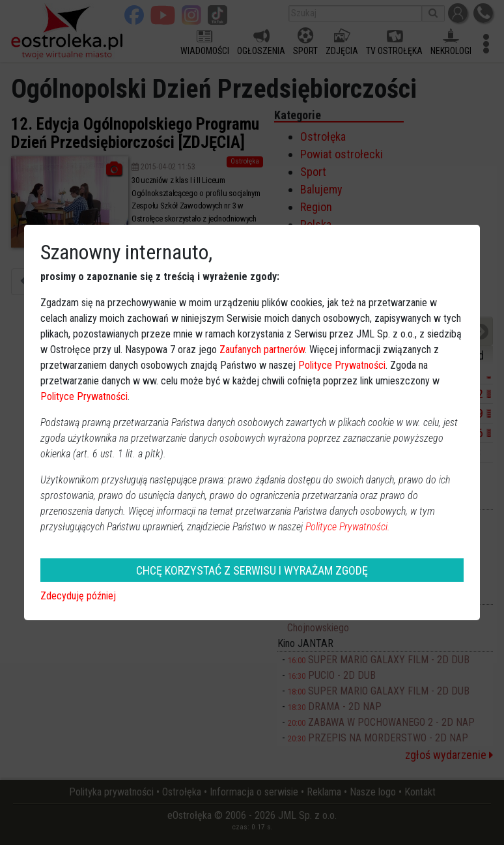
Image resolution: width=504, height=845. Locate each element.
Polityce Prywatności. (348, 527)
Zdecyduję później (78, 596)
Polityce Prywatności (342, 365)
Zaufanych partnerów (262, 350)
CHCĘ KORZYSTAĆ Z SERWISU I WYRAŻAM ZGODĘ (252, 570)
